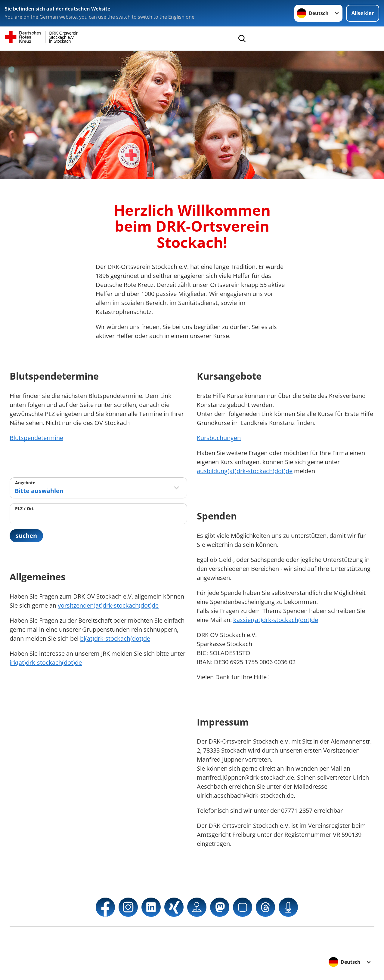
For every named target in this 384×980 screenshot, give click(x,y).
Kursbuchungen (219, 438)
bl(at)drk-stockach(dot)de (115, 638)
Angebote (25, 483)
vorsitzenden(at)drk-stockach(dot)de (108, 605)
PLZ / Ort (24, 508)
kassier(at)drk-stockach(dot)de (276, 620)
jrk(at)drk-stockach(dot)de (46, 663)
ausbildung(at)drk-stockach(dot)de (245, 471)
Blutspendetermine (36, 438)
